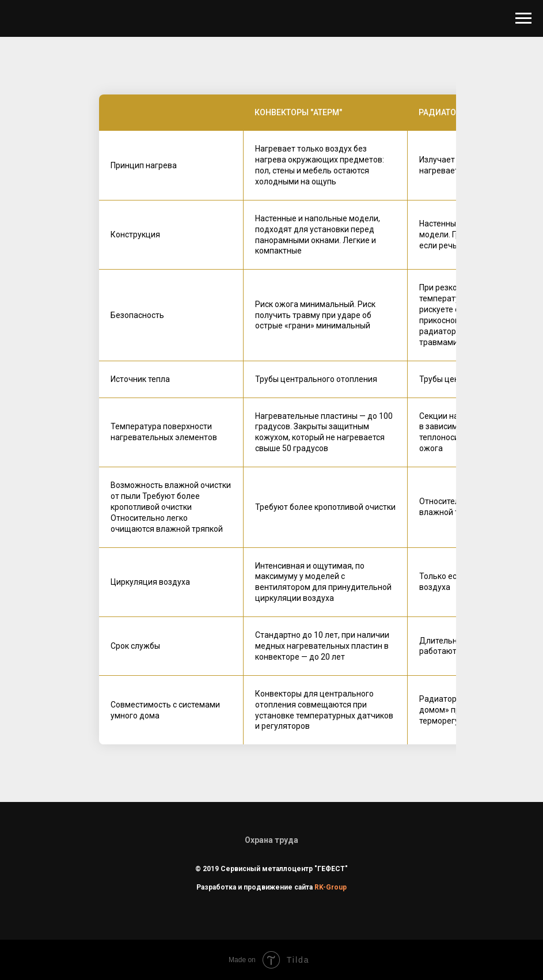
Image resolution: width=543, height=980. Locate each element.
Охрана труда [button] (271, 840)
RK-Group (331, 887)
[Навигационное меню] (523, 18)
